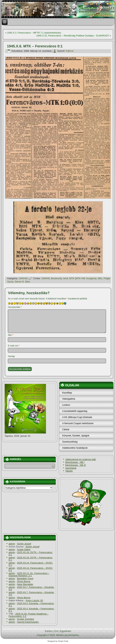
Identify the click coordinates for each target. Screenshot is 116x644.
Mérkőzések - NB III (75, 465)
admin (12, 544)
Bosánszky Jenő (60, 278)
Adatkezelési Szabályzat (75, 448)
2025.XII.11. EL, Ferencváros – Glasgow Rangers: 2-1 (29, 574)
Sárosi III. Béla (22, 282)
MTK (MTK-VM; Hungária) (83, 278)
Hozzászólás (15, 307)
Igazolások (71, 468)
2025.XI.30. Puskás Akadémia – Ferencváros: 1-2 (29, 615)
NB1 (100, 278)
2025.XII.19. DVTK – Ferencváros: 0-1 (31, 554)
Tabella (69, 471)
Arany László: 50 (34, 600)
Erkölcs (49, 631)
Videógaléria (69, 399)
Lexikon (66, 405)
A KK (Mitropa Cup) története (77, 417)
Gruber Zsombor (26, 619)
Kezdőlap (67, 393)
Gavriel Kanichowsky (28, 622)
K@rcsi (69, 51)
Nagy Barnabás (25, 584)
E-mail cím (14, 346)
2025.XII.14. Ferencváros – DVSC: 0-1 (31, 564)
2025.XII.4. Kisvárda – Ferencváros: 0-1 (31, 605)
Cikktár (66, 429)
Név (11, 335)
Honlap (11, 356)
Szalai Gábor (24, 549)
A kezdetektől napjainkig (75, 411)
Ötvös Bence (24, 581)
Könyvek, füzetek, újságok (76, 436)
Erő (56, 631)
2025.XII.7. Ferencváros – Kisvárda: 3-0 (31, 588)
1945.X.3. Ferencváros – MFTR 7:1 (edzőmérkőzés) (34, 33)
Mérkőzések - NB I (75, 462)
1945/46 (23, 278)
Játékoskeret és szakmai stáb (81, 459)
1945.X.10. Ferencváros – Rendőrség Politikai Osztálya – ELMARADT (73, 36)
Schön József (24, 544)
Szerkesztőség (70, 442)
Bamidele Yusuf (25, 578)
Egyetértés (66, 631)
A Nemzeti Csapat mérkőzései (78, 423)
